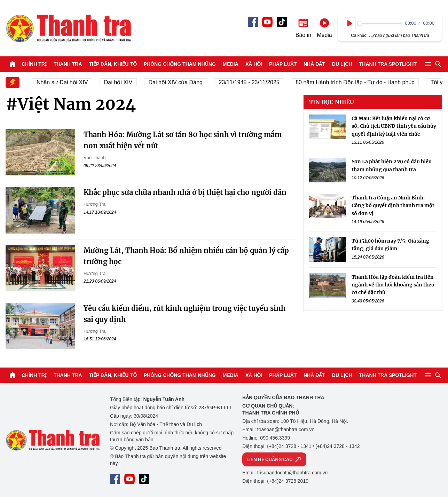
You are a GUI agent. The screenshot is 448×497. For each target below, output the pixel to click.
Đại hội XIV (121, 82)
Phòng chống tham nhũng (180, 64)
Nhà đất (314, 64)
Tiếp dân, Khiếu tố (113, 64)
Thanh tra (68, 64)
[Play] (350, 23)
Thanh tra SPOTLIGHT (388, 64)
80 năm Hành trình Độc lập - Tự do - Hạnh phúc (358, 82)
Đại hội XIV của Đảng (179, 82)
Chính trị (34, 64)
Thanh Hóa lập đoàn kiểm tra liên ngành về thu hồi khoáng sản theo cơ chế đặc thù (393, 285)
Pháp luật (283, 64)
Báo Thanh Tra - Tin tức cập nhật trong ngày (68, 28)
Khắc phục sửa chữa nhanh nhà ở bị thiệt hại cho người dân (185, 192)
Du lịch (342, 64)
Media (231, 64)
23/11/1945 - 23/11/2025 (252, 82)
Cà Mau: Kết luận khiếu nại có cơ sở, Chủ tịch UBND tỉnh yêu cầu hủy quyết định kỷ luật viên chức (394, 126)
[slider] (380, 23)
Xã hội (254, 64)
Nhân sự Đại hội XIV (66, 82)
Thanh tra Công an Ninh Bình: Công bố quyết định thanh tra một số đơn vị (393, 206)
